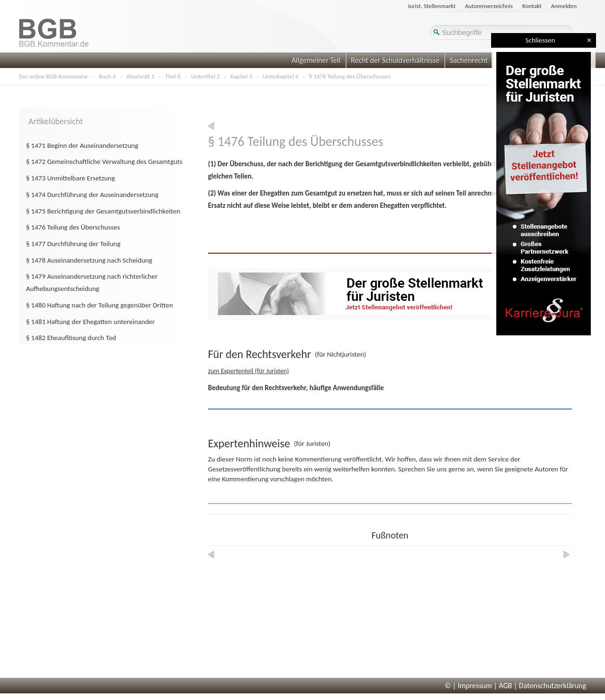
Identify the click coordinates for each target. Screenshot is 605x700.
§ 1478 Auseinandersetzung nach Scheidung (89, 260)
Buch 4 (107, 76)
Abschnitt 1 (140, 76)
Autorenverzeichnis (489, 6)
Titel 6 (173, 76)
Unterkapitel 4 (281, 76)
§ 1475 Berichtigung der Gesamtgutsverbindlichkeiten (103, 211)
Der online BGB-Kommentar (53, 76)
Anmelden (564, 6)
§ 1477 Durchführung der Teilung (73, 244)
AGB (505, 686)
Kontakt (532, 6)
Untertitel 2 (205, 76)
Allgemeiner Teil (316, 60)
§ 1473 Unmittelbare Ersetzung (70, 178)
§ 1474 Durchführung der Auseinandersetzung (92, 195)
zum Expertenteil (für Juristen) (248, 371)
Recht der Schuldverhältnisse (395, 60)
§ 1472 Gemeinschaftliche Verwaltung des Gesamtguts (104, 162)
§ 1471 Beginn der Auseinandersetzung (82, 145)
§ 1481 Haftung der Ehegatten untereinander (91, 322)
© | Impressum (468, 686)
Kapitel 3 (242, 76)
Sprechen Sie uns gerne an (436, 469)
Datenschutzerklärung (553, 686)
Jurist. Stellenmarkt (432, 6)
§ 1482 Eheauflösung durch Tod (71, 338)
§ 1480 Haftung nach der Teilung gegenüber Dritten (99, 305)
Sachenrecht (469, 60)
